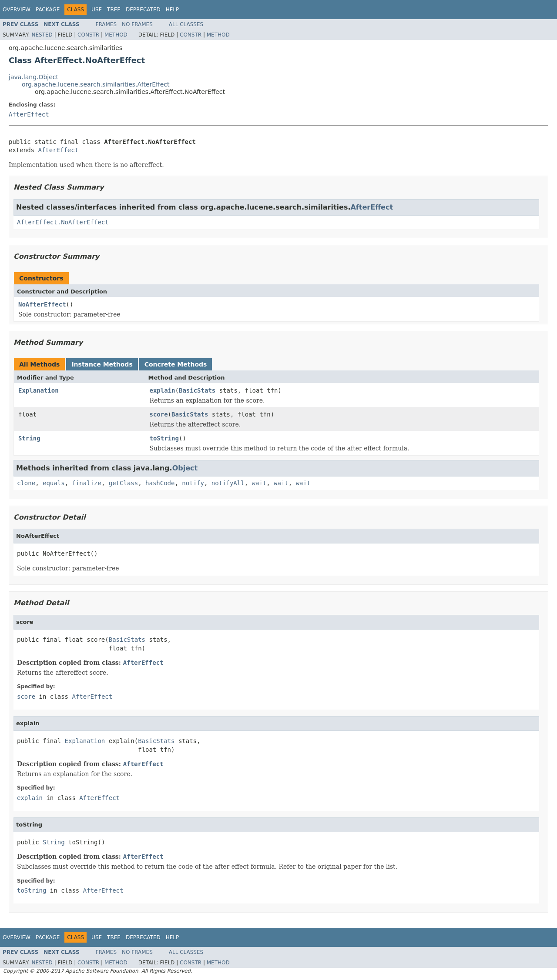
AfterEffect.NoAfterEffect (63, 222)
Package (48, 10)
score (159, 414)
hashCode (160, 483)
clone (26, 483)
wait (259, 483)
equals (54, 483)
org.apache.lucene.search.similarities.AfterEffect (96, 84)
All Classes (186, 24)
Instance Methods (102, 364)
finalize (86, 483)
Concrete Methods (176, 364)
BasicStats (197, 390)
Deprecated (143, 10)
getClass (123, 483)
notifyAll (228, 483)
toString (164, 438)
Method (116, 35)
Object (185, 468)
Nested (42, 35)
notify (193, 483)
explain (163, 390)
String (29, 438)
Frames (106, 24)
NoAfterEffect (42, 304)
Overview (17, 10)
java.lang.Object (34, 77)
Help (173, 10)
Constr (88, 35)
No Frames (137, 24)
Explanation (39, 390)
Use (97, 10)
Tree (114, 10)
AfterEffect (29, 114)
